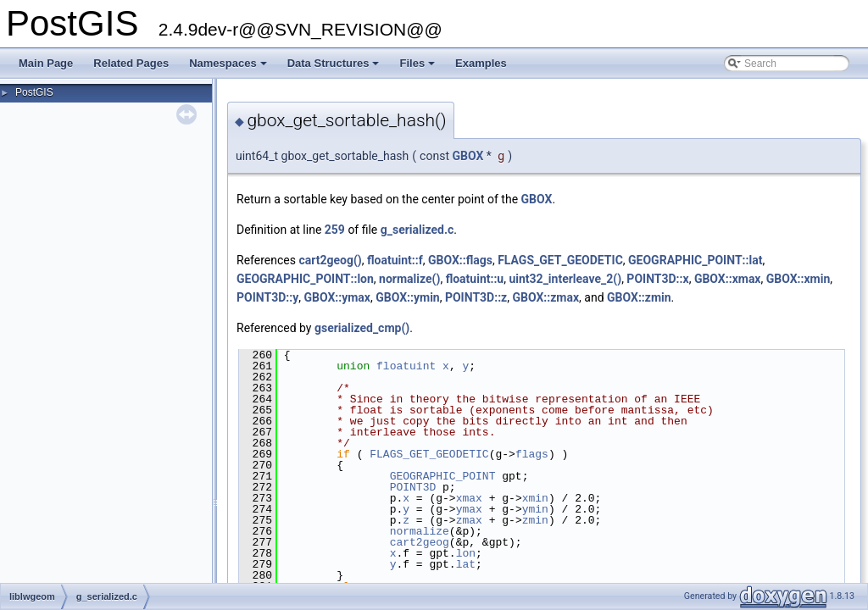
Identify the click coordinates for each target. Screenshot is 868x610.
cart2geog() (330, 260)
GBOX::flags (460, 260)
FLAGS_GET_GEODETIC (560, 260)
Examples (481, 63)
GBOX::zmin (639, 297)
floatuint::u (475, 279)
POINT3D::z (476, 297)
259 (335, 230)
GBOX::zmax (545, 297)
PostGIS (34, 92)
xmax (469, 498)
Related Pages (131, 63)
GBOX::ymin (407, 297)
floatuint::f (395, 260)
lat (466, 564)
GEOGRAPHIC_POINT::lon (305, 279)
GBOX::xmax (728, 279)
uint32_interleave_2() (565, 279)
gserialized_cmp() (362, 328)
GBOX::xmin (798, 279)
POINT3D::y (267, 297)
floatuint (406, 366)
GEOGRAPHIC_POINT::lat (695, 260)
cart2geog (420, 542)
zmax (469, 520)
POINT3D (413, 487)
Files (418, 68)
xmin (535, 498)
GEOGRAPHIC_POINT (443, 476)
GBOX (467, 156)
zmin (535, 520)
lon (466, 553)
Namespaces (229, 68)
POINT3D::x (657, 279)
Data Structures (335, 68)
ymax (469, 509)
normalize (420, 531)
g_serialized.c (417, 230)
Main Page (46, 63)
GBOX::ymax (337, 297)
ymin (535, 509)
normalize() (409, 279)
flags (532, 454)
